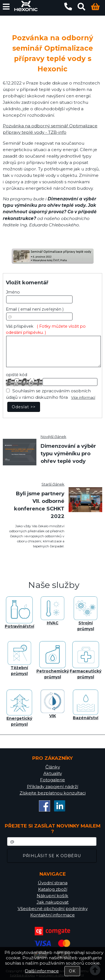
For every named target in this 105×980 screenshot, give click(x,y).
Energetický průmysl (19, 708)
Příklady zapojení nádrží (53, 786)
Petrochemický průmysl (53, 660)
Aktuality (53, 773)
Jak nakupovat (53, 902)
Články (53, 767)
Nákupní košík (53, 896)
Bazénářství (86, 705)
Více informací (83, 398)
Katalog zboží (53, 889)
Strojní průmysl (86, 614)
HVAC (53, 611)
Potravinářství (19, 613)
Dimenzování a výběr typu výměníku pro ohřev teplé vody (68, 454)
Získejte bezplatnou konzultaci (53, 793)
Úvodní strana (53, 883)
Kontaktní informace (53, 915)
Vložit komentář (27, 283)
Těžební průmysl (19, 659)
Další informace (42, 971)
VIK (53, 704)
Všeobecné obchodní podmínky (53, 909)
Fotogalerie (53, 780)
